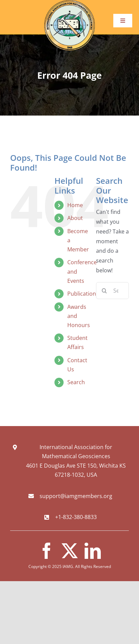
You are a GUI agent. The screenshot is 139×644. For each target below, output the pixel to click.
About (75, 218)
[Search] (105, 291)
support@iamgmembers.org (76, 496)
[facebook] (47, 551)
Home (75, 205)
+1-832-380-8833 (76, 517)
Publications (83, 294)
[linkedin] (93, 551)
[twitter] (70, 551)
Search (76, 382)
